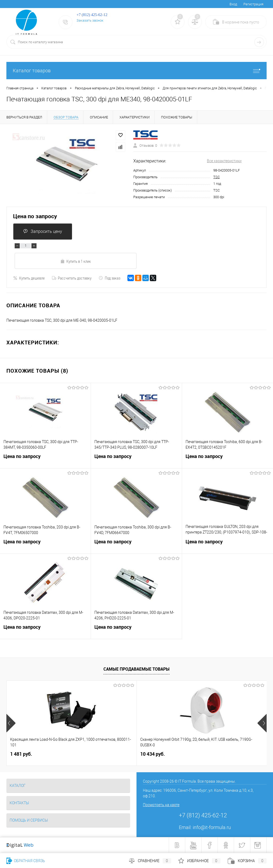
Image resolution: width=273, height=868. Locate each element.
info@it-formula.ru (212, 827)
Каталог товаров (136, 71)
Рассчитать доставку (72, 278)
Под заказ (109, 278)
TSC (216, 177)
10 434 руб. (109, 754)
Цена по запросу (35, 216)
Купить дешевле (29, 278)
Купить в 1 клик (76, 261)
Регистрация (253, 4)
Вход (233, 4)
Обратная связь (26, 861)
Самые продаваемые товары (136, 669)
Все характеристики (224, 161)
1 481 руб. (21, 754)
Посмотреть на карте (161, 805)
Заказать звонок (90, 20)
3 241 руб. (195, 754)
